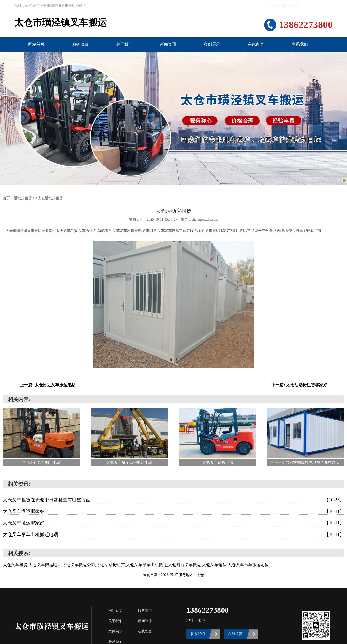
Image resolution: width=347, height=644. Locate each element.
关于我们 (124, 44)
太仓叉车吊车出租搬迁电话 (173, 534)
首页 (6, 198)
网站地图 (275, 6)
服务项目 (80, 44)
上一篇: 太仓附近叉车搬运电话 (48, 385)
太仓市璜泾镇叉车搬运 (61, 23)
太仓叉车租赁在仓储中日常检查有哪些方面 (173, 500)
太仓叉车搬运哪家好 (173, 511)
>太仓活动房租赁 (49, 198)
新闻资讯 (168, 44)
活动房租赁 (23, 198)
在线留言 (256, 44)
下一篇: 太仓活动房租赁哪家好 (299, 385)
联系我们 (292, 6)
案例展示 (212, 44)
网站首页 (36, 44)
